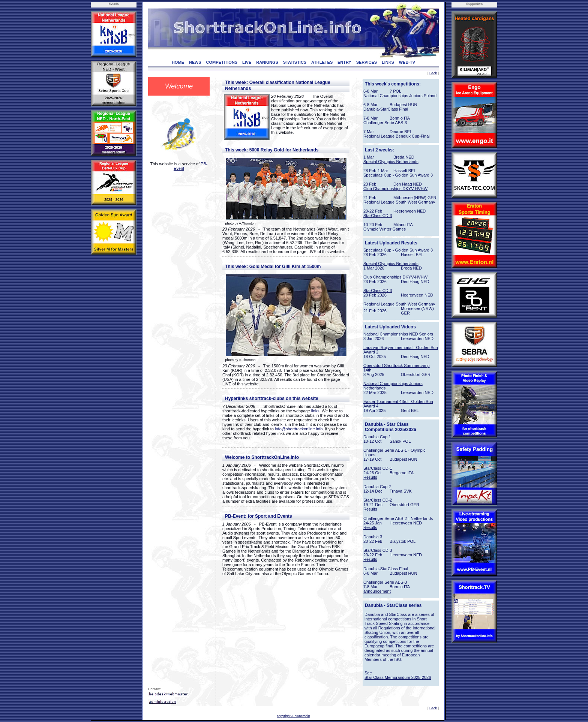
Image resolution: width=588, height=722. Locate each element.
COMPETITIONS (222, 62)
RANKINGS (267, 62)
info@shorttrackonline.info (299, 429)
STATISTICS (295, 62)
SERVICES (367, 62)
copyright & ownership (293, 716)
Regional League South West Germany (399, 202)
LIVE (247, 62)
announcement (377, 591)
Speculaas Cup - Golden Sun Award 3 (398, 175)
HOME (178, 62)
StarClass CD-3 (378, 216)
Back (433, 73)
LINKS (388, 62)
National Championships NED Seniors (398, 334)
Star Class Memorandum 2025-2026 (398, 677)
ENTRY (344, 62)
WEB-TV (407, 62)
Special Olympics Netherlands (391, 162)
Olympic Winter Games (385, 229)
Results (370, 477)
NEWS (195, 62)
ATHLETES (322, 62)
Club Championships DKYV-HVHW (395, 189)
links (315, 411)
